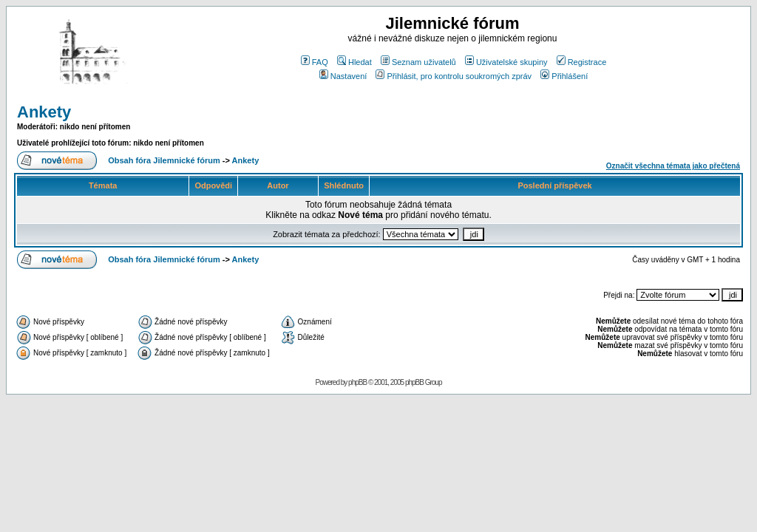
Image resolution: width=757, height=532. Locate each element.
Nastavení (343, 76)
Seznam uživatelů (418, 62)
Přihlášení (564, 76)
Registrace (582, 62)
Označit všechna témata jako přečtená (673, 166)
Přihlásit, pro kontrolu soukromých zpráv (454, 76)
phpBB (357, 382)
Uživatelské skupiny (506, 62)
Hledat (354, 62)
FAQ (315, 62)
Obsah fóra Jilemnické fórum (164, 160)
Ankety (44, 112)
